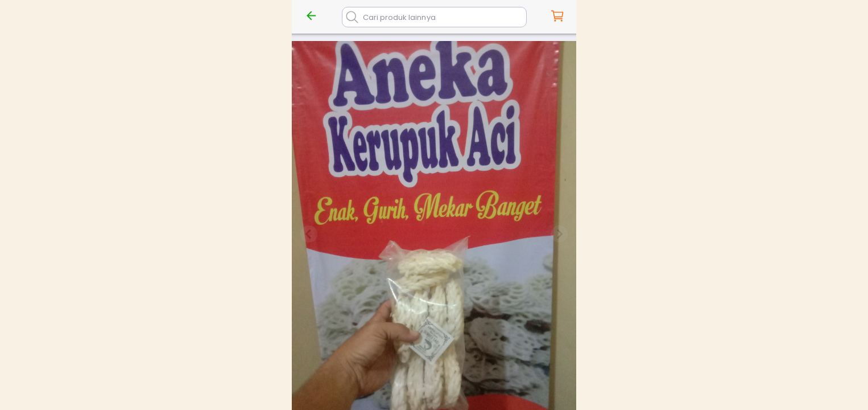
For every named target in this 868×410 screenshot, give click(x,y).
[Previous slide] (309, 234)
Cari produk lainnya (399, 17)
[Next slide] (559, 234)
